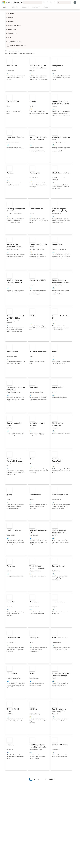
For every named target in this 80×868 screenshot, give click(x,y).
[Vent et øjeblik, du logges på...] (75, 2)
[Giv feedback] (44, 2)
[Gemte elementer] (51, 2)
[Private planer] (54, 2)
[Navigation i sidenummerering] (43, 780)
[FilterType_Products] (7, 14)
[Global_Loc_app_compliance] (7, 41)
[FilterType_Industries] (7, 21)
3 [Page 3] (38, 779)
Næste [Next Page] (51, 779)
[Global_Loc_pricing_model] (7, 25)
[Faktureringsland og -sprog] (64, 2)
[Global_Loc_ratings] (7, 29)
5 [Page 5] (46, 779)
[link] (16, 74)
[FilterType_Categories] (7, 18)
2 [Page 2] (35, 779)
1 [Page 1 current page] (31, 779)
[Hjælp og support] (47, 2)
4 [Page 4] (42, 779)
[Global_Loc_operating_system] (7, 33)
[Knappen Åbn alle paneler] (5, 7)
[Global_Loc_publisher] (7, 37)
